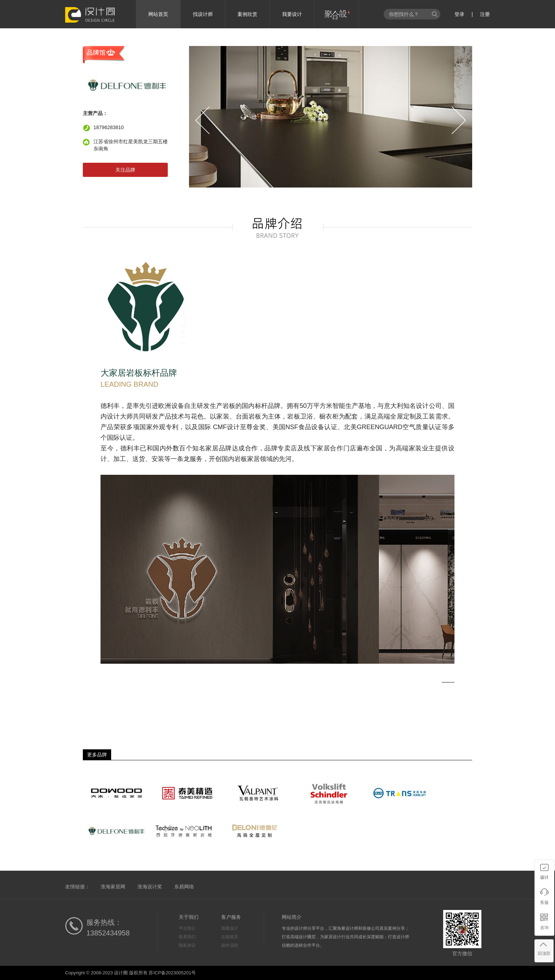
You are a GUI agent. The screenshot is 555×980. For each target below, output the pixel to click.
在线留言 (230, 937)
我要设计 (292, 14)
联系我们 (187, 937)
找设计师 (203, 14)
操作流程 (230, 945)
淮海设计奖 (150, 887)
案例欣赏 (247, 14)
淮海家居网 (113, 887)
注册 (485, 14)
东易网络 (184, 887)
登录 (459, 14)
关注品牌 (125, 170)
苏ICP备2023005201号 (172, 973)
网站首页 (158, 14)
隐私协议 (187, 945)
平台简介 (187, 928)
